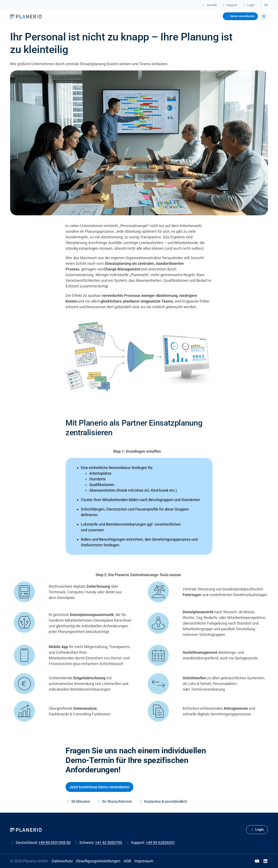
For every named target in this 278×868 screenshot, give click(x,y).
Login (257, 830)
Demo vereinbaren (240, 16)
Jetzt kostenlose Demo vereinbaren (99, 787)
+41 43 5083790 (109, 843)
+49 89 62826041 (160, 843)
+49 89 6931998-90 (54, 843)
